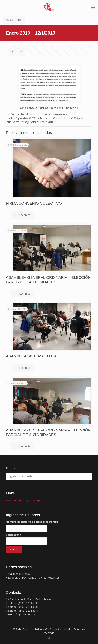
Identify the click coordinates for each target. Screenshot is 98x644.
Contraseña (14, 535)
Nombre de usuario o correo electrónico (32, 522)
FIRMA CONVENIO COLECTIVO (34, 203)
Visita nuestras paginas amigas (24, 500)
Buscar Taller (14, 20)
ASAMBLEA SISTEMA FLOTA (31, 356)
